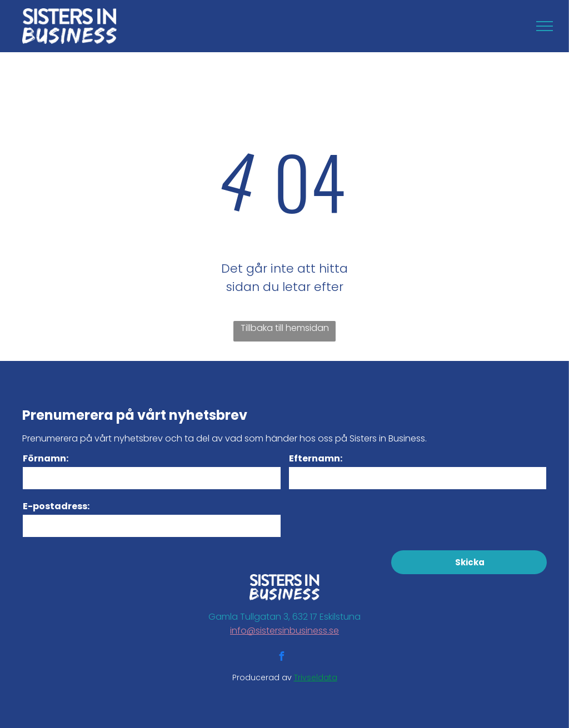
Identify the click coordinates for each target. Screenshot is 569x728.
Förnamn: (46, 458)
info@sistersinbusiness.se (284, 631)
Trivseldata (316, 677)
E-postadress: (56, 506)
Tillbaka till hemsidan (285, 328)
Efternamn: (316, 458)
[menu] (545, 26)
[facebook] (281, 658)
